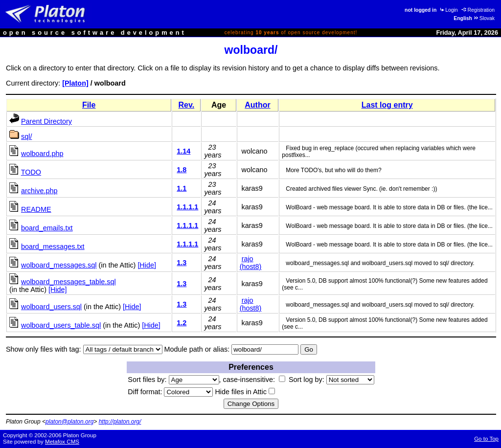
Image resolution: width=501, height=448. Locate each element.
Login (448, 10)
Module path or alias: (197, 349)
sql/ (26, 136)
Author (257, 105)
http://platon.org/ (120, 422)
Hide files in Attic (245, 392)
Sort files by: (173, 380)
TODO (31, 172)
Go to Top (486, 439)
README (36, 209)
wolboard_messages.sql (59, 265)
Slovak (484, 18)
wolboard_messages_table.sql (68, 282)
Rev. (187, 105)
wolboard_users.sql (51, 307)
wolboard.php (42, 154)
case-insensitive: (254, 380)
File (89, 105)
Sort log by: (331, 380)
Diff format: (170, 392)
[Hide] (147, 265)
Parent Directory (46, 121)
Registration (478, 10)
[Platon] (75, 83)
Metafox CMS (62, 442)
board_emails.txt (47, 228)
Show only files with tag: (44, 349)
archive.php (39, 191)
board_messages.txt (53, 246)
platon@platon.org (69, 422)
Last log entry (387, 105)
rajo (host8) (251, 263)
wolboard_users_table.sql (61, 325)
